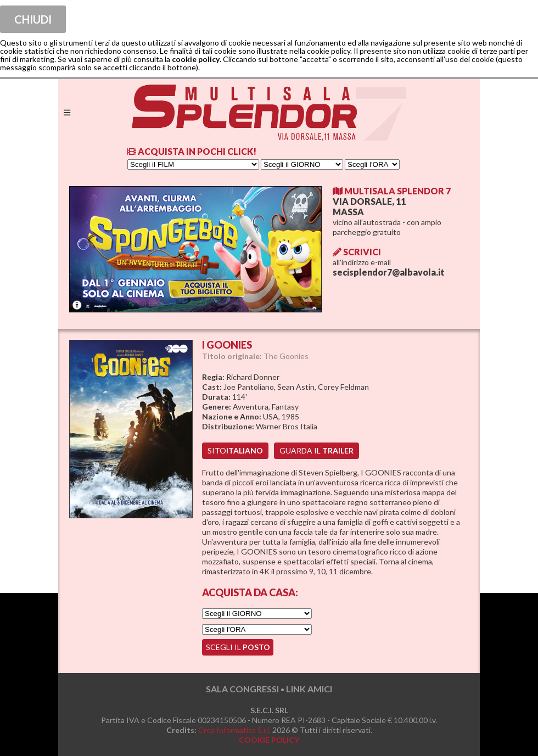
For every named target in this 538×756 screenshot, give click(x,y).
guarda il (316, 450)
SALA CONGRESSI (242, 689)
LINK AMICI (309, 689)
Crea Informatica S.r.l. (234, 730)
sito (235, 450)
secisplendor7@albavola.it (389, 272)
